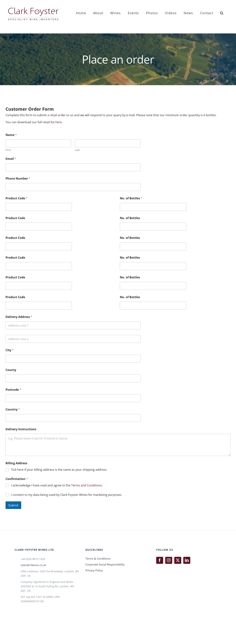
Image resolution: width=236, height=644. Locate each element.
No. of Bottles (131, 198)
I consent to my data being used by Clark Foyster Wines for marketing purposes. (67, 495)
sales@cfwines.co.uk (33, 565)
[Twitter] (178, 560)
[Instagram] (169, 560)
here (59, 122)
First (8, 150)
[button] (222, 13)
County (11, 370)
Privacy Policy (94, 570)
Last (77, 150)
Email (11, 159)
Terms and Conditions (87, 485)
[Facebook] (160, 560)
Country (13, 409)
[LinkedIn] (187, 560)
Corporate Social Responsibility (105, 564)
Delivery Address (19, 317)
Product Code (17, 198)
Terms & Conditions (98, 558)
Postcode (13, 390)
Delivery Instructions (21, 429)
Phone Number (18, 179)
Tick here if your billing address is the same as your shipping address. (59, 470)
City (10, 350)
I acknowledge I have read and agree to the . (57, 485)
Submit (13, 505)
